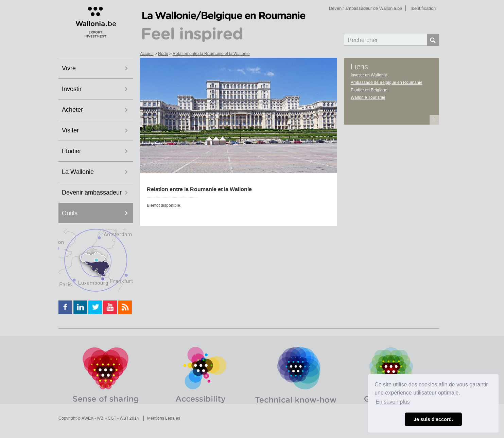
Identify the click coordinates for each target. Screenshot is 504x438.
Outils (70, 213)
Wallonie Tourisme (368, 97)
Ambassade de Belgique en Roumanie (387, 83)
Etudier (72, 151)
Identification (423, 8)
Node (163, 54)
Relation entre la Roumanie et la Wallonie (211, 54)
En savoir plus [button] (393, 402)
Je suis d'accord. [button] (433, 419)
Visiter (70, 130)
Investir (72, 89)
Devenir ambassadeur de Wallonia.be (366, 8)
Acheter (72, 110)
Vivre (69, 68)
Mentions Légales (164, 418)
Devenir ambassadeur (92, 193)
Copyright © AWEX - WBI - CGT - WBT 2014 (99, 418)
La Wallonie (78, 172)
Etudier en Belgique (369, 90)
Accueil (147, 54)
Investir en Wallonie (369, 75)
